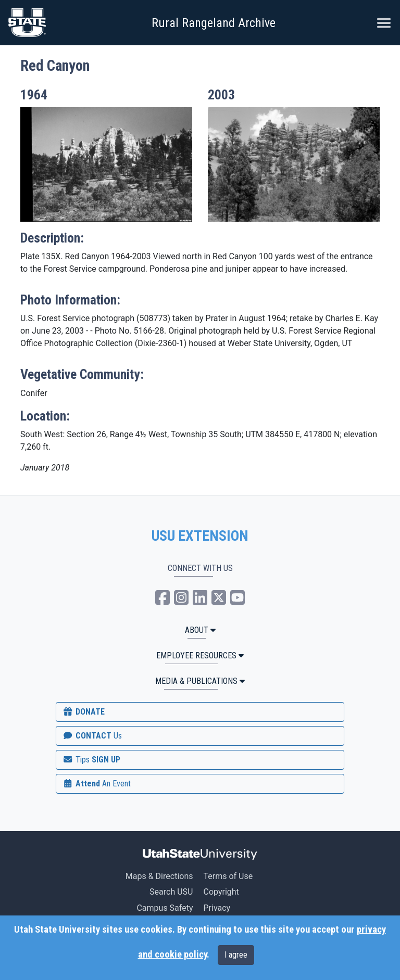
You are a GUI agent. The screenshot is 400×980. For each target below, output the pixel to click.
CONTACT (92, 736)
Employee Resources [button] (200, 656)
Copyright (221, 892)
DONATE (83, 712)
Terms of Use (228, 876)
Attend (96, 784)
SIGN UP (91, 760)
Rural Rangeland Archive (214, 23)
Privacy (217, 908)
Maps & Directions (159, 876)
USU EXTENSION (200, 536)
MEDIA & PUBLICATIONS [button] (200, 681)
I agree (236, 955)
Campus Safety (165, 908)
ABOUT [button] (200, 630)
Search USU (171, 892)
